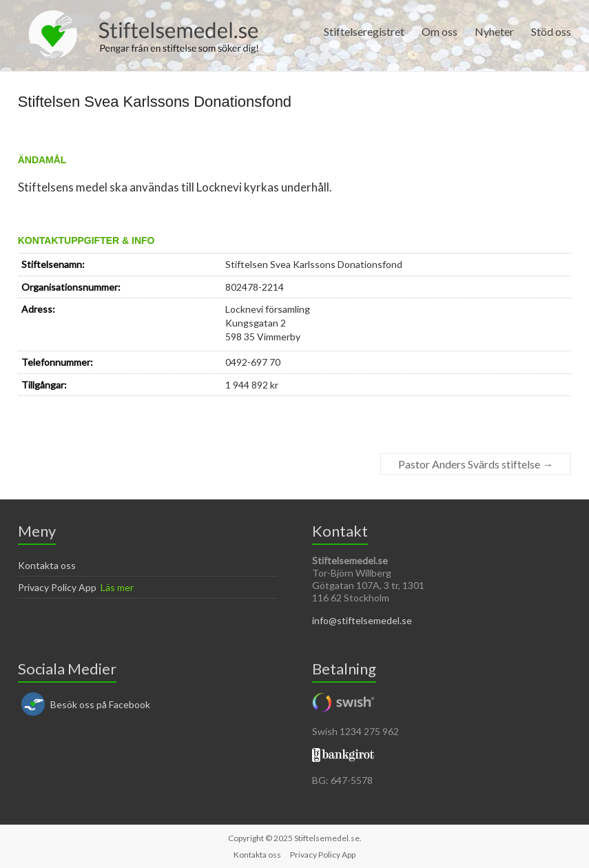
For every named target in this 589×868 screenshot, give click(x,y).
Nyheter (494, 31)
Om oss (440, 31)
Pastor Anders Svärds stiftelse (476, 464)
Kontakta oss (47, 565)
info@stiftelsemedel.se (362, 620)
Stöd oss (551, 31)
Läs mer (117, 587)
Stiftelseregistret (364, 31)
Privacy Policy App (57, 587)
